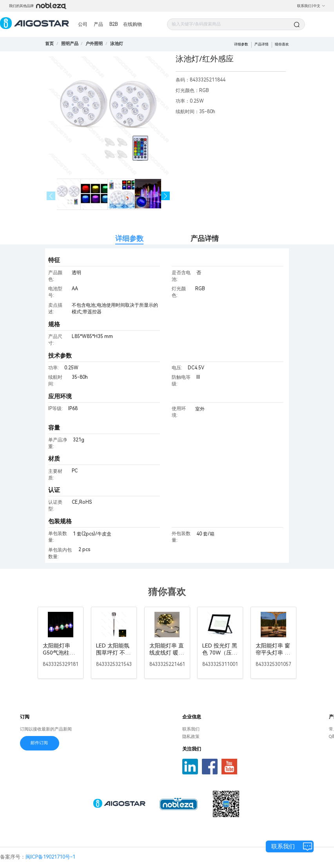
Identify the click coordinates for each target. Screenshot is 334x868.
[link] (70, 44)
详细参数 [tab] (129, 238)
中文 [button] (319, 6)
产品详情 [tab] (205, 238)
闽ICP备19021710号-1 (50, 857)
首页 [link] (49, 44)
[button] (166, 196)
